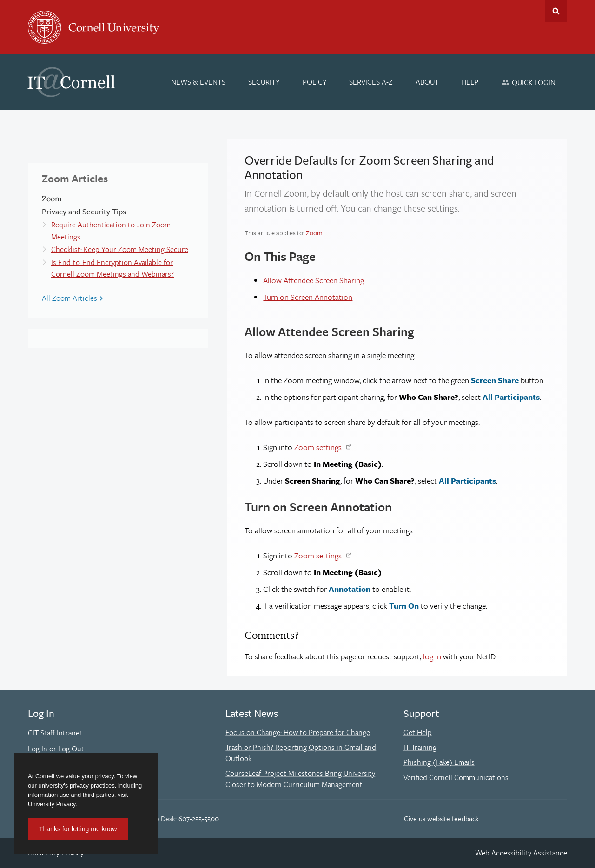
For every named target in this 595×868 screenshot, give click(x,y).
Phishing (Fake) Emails (439, 762)
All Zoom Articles (69, 298)
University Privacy (52, 804)
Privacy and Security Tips (84, 211)
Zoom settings (318, 447)
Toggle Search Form (556, 11)
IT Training (420, 747)
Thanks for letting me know (78, 829)
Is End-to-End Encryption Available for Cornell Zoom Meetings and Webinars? (112, 268)
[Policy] (315, 82)
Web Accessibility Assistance (521, 853)
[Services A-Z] (371, 82)
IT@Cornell (72, 82)
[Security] (264, 82)
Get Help (418, 732)
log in (432, 656)
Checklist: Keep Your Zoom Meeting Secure (120, 249)
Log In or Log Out (56, 749)
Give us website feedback (441, 818)
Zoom (314, 233)
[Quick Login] (528, 82)
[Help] (470, 82)
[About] (427, 82)
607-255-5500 (199, 818)
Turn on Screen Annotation (308, 297)
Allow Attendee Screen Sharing (314, 280)
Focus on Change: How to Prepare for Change (298, 732)
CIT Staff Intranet (55, 733)
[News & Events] (199, 82)
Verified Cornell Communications (456, 777)
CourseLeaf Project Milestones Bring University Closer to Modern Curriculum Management (300, 779)
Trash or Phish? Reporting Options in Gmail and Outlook (301, 753)
